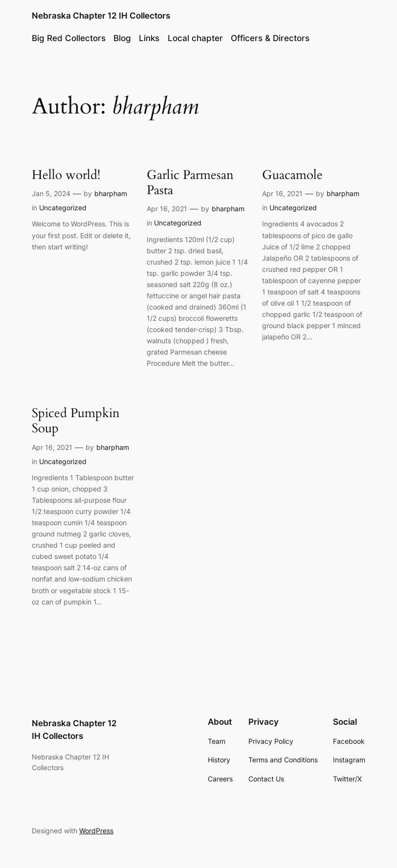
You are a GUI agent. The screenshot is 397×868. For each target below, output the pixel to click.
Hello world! (66, 175)
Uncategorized (63, 208)
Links (149, 38)
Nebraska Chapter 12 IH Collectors (101, 16)
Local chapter (195, 38)
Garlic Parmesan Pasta (190, 182)
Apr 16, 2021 (167, 209)
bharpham (111, 193)
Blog (122, 38)
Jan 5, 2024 (51, 193)
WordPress (96, 831)
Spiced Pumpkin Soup (76, 421)
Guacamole (292, 175)
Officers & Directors (270, 38)
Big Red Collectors (69, 38)
